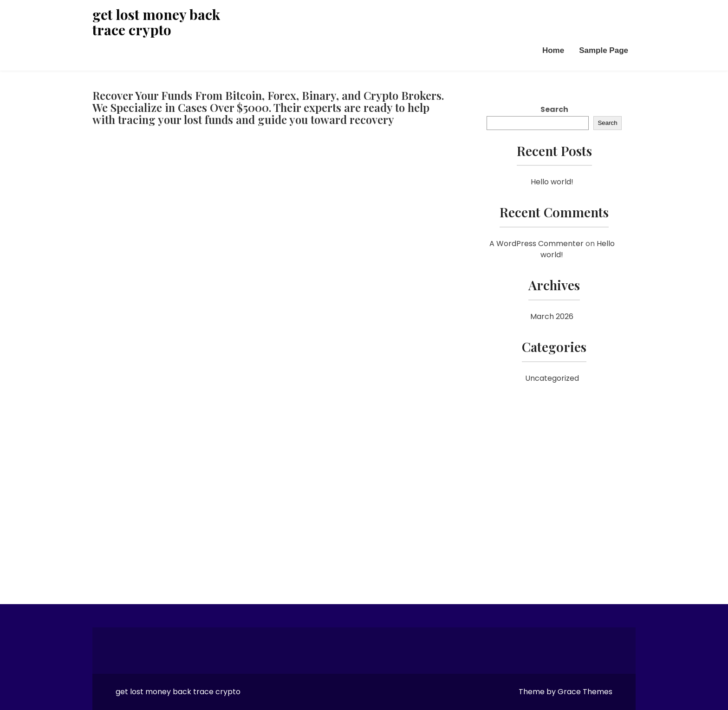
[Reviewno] (269, 356)
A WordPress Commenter (536, 244)
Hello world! (552, 182)
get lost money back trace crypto (156, 22)
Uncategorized (552, 378)
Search (554, 109)
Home (553, 50)
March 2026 (552, 316)
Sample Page (604, 50)
